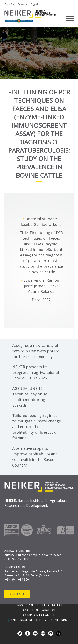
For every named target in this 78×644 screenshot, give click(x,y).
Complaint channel (39, 615)
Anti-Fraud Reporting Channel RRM (39, 620)
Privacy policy (27, 605)
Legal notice (53, 605)
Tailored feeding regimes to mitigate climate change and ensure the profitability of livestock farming (37, 427)
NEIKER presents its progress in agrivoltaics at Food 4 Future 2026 (36, 372)
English (35, 4)
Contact (17, 594)
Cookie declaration (39, 610)
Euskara (22, 4)
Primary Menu (70, 18)
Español (10, 4)
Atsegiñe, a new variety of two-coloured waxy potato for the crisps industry (36, 351)
